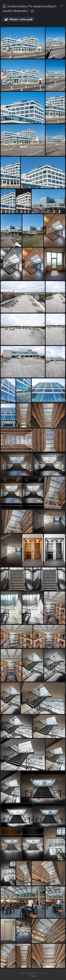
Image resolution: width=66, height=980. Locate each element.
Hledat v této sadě (21, 19)
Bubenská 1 (21, 11)
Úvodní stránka (17, 6)
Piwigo (33, 976)
